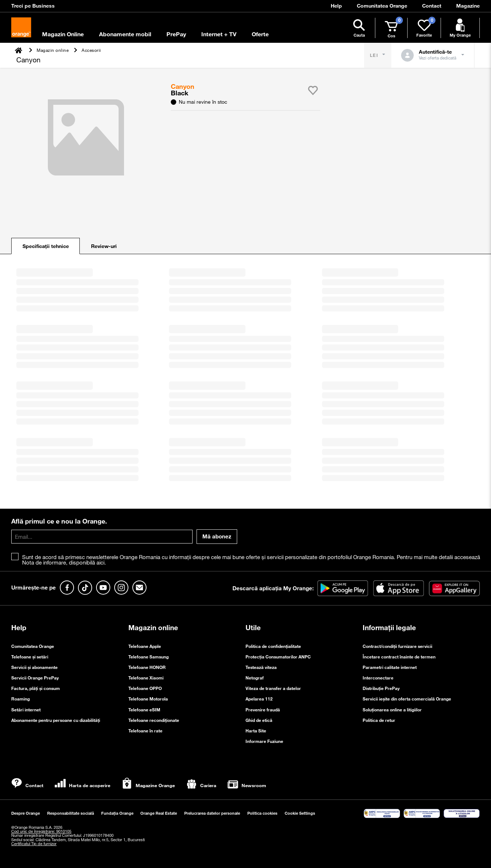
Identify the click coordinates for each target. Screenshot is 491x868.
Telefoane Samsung (148, 657)
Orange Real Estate (159, 813)
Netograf (255, 678)
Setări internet (26, 710)
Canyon (183, 86)
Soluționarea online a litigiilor (392, 710)
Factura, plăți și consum (36, 688)
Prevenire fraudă (263, 710)
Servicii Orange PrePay (35, 678)
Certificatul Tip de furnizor (34, 844)
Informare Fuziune (264, 741)
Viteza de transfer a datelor (273, 688)
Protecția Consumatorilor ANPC (278, 657)
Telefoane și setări (30, 657)
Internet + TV (219, 34)
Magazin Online (63, 34)
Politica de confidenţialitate (273, 646)
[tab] (46, 246)
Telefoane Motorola (148, 699)
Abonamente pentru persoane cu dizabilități (56, 720)
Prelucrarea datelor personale (212, 813)
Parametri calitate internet (390, 667)
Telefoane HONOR (147, 667)
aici (100, 562)
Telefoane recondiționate (154, 720)
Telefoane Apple (145, 646)
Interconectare (378, 678)
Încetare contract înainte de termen (399, 657)
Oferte (260, 34)
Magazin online (153, 628)
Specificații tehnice (46, 246)
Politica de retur (379, 720)
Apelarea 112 (259, 699)
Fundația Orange (117, 813)
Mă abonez (217, 536)
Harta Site (256, 731)
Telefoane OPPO (145, 688)
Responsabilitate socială (71, 813)
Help (19, 628)
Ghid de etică (259, 720)
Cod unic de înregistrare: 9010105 (41, 831)
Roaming (20, 699)
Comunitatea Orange (33, 646)
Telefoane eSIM (144, 710)
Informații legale (389, 628)
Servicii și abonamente (34, 667)
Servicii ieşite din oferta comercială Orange (407, 699)
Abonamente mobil (125, 34)
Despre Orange (26, 813)
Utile (253, 628)
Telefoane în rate (145, 731)
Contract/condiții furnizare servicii (397, 646)
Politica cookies (262, 813)
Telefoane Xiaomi (146, 678)
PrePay (176, 34)
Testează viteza (261, 667)
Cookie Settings (300, 813)
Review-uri (104, 246)
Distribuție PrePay (381, 688)
